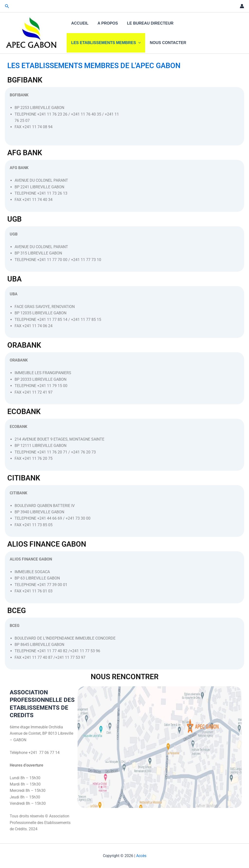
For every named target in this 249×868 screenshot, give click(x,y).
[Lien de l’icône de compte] (242, 6)
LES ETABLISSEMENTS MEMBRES (105, 43)
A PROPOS (106, 23)
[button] (7, 6)
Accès (141, 856)
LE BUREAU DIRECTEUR (147, 23)
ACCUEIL (79, 23)
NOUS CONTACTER (166, 43)
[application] (138, 43)
